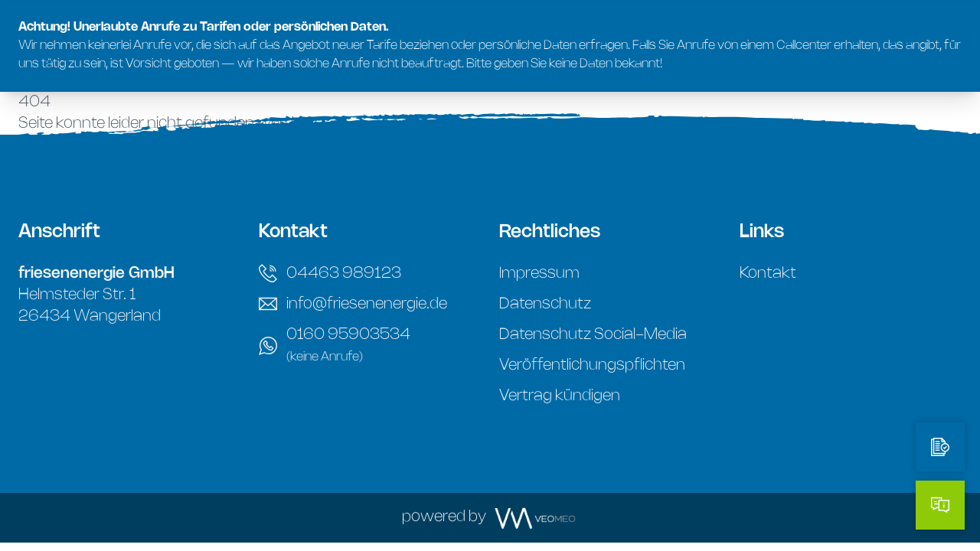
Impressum (539, 274)
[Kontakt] (940, 505)
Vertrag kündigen (560, 396)
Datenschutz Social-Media (593, 335)
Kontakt (768, 274)
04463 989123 (330, 273)
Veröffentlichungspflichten (592, 365)
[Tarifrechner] (940, 447)
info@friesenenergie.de (353, 304)
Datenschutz (545, 304)
